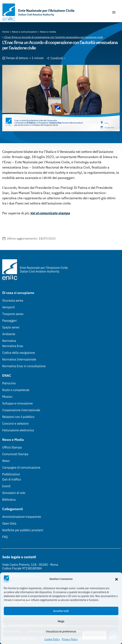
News (6, 461)
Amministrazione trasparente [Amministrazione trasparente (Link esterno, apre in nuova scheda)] (22, 517)
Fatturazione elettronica (18, 430)
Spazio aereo (11, 327)
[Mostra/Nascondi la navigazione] (114, 12)
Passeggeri (9, 321)
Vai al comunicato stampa (50, 213)
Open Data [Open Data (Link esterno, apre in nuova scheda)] (9, 523)
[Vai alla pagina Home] (6, 32)
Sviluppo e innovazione (17, 403)
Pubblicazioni (11, 474)
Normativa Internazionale (19, 359)
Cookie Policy (52, 639)
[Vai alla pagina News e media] (48, 32)
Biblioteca (9, 500)
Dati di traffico (12, 479)
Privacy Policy (70, 639)
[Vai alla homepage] (38, 12)
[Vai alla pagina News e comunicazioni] (25, 32)
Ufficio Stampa (12, 447)
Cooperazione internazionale (21, 410)
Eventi (6, 486)
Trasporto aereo (13, 314)
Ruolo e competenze (16, 390)
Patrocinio (9, 383)
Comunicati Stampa (15, 454)
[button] (116, 579)
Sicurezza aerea (13, 300)
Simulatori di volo (14, 493)
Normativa (9, 341)
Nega (61, 621)
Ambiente (9, 334)
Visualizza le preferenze (61, 631)
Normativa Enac (13, 346)
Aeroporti (9, 307)
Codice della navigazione (19, 353)
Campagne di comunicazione (21, 467)
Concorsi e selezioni (15, 423)
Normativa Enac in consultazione (24, 366)
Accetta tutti (61, 611)
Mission (7, 397)
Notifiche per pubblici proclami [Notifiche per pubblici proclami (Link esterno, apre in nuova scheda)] (23, 530)
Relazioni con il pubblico (18, 417)
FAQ (5, 537)
